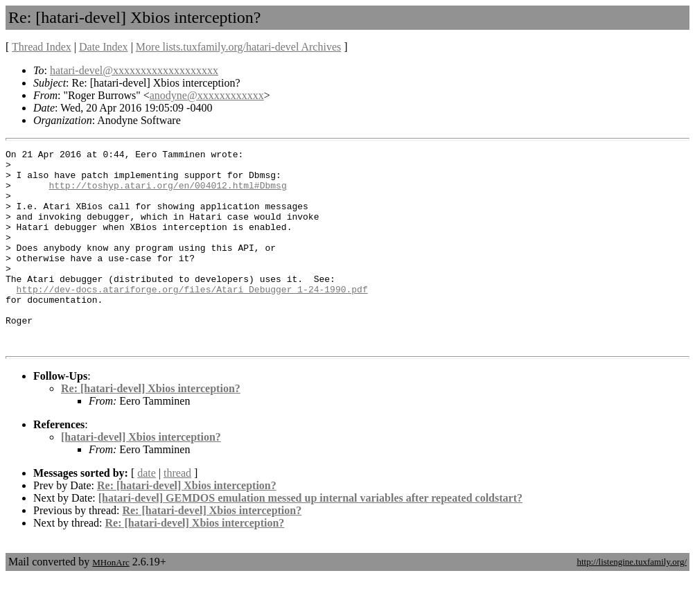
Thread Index (42, 47)
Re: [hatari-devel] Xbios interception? (151, 428)
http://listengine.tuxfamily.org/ (632, 601)
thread (177, 512)
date (147, 512)
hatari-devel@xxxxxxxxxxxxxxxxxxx (134, 70)
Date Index (104, 47)
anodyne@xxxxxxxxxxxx (207, 95)
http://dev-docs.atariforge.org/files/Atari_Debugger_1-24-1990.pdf (192, 318)
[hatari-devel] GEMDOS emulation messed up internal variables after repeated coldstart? (310, 537)
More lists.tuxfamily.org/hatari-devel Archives (238, 47)
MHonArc (111, 602)
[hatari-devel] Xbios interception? (141, 476)
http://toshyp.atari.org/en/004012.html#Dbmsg (167, 193)
